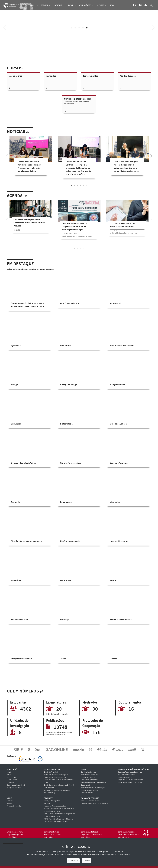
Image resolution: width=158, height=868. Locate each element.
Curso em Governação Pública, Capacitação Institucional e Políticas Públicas (29, 223)
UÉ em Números (23, 691)
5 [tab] (87, 28)
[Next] (153, 28)
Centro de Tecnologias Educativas (130, 772)
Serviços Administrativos (90, 775)
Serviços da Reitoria (88, 777)
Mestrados (51, 76)
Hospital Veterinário (125, 777)
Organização (12, 777)
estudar (44, 5)
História (10, 775)
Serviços (100, 5)
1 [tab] (71, 28)
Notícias (16, 132)
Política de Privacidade (91, 855)
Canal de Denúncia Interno (90, 801)
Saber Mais (73, 861)
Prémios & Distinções (14, 806)
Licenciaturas (15, 76)
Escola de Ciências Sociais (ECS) (55, 777)
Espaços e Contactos (14, 788)
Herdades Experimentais (127, 775)
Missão (9, 772)
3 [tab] (79, 28)
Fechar (87, 861)
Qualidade (11, 782)
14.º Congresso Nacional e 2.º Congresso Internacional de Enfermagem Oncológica (74, 227)
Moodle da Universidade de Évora (56, 806)
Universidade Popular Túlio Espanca (131, 782)
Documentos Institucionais (16, 785)
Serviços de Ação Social (89, 780)
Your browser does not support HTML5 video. (79, 40)
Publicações (55, 721)
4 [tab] (83, 28)
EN (135, 5)
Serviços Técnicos (87, 793)
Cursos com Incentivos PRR (79, 105)
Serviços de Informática (89, 790)
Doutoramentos (90, 76)
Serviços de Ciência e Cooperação (93, 788)
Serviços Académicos (88, 772)
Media (112, 5)
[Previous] (5, 28)
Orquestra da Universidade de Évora (131, 780)
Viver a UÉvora (85, 5)
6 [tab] (87, 186)
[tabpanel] (31, 157)
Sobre (33, 5)
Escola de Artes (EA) (51, 772)
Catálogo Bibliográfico (52, 801)
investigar (58, 5)
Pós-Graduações (128, 76)
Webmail (47, 804)
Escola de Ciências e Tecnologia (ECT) (57, 775)
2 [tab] (75, 28)
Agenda (15, 196)
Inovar (71, 5)
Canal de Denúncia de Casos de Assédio (95, 804)
